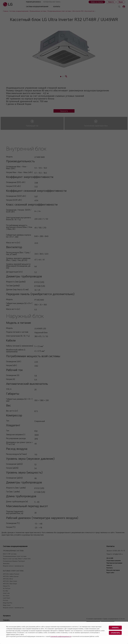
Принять (115, 628)
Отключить (115, 633)
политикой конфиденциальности (61, 636)
